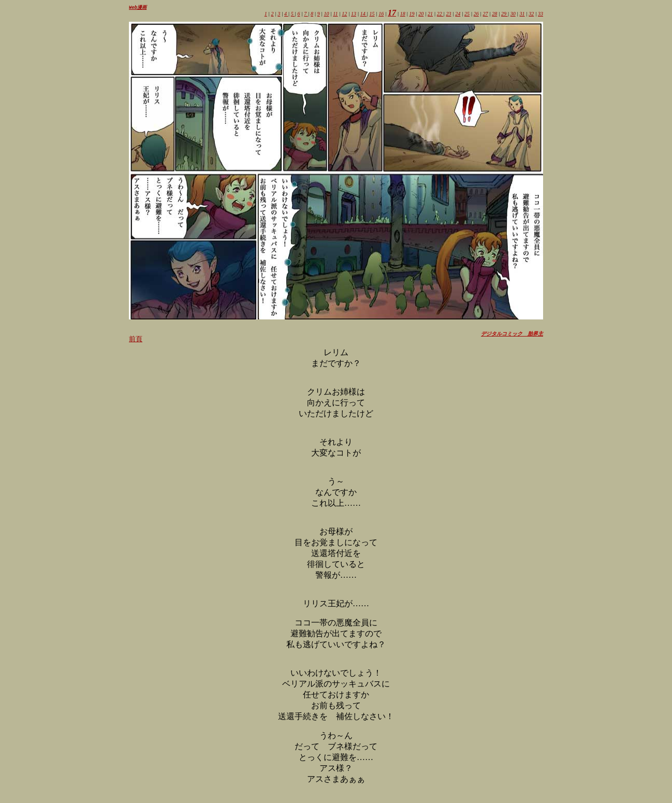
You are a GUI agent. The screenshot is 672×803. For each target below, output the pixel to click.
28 (494, 14)
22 (440, 14)
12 (344, 14)
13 (354, 14)
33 (540, 14)
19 (412, 14)
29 (505, 14)
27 (486, 14)
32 (531, 14)
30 (513, 14)
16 (381, 14)
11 (335, 14)
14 (364, 14)
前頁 (136, 339)
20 (421, 14)
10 (326, 14)
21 (430, 14)
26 (476, 14)
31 (522, 14)
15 (372, 14)
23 (449, 14)
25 (467, 14)
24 (458, 14)
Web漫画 (138, 8)
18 (403, 14)
